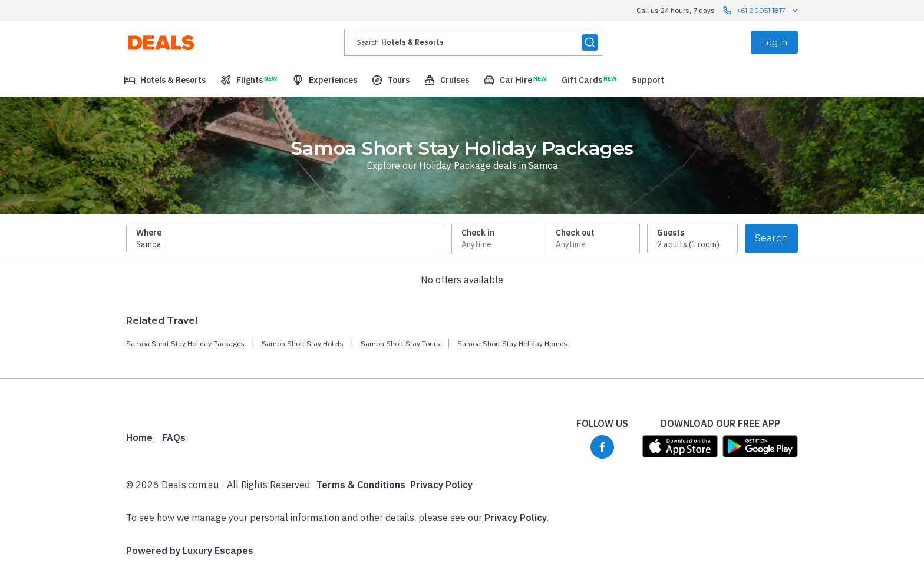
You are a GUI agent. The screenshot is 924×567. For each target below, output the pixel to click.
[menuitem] (165, 80)
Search (771, 238)
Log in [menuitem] (774, 42)
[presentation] (474, 42)
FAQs (174, 437)
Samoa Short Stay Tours (400, 344)
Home (139, 437)
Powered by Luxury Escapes (190, 551)
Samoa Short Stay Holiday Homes (512, 344)
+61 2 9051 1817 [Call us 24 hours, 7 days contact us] (761, 11)
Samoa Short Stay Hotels (303, 344)
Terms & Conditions (361, 485)
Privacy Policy (441, 485)
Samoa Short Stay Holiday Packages (185, 344)
